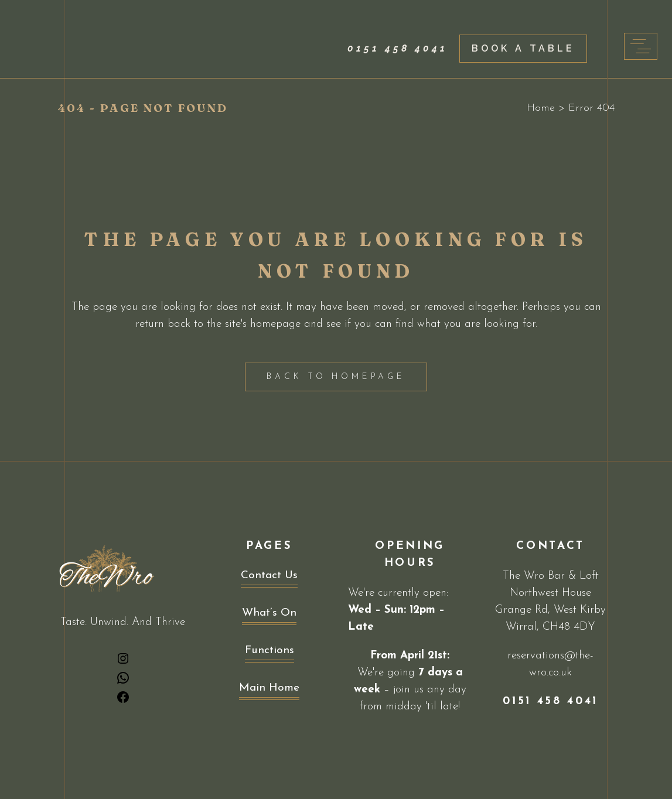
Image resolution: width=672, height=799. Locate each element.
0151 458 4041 (398, 48)
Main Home (269, 688)
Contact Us (269, 576)
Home (541, 108)
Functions (270, 651)
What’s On (269, 613)
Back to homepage (336, 377)
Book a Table (523, 48)
